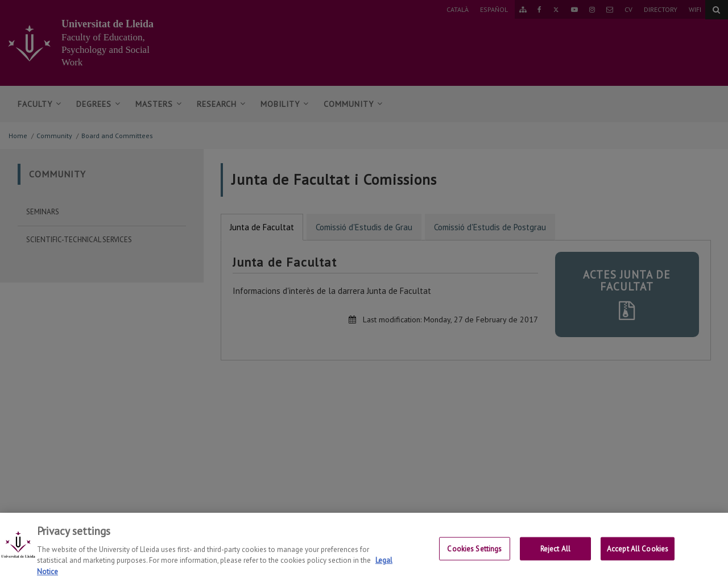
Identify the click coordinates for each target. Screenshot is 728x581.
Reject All (555, 555)
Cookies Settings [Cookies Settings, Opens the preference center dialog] (474, 555)
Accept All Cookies (638, 555)
